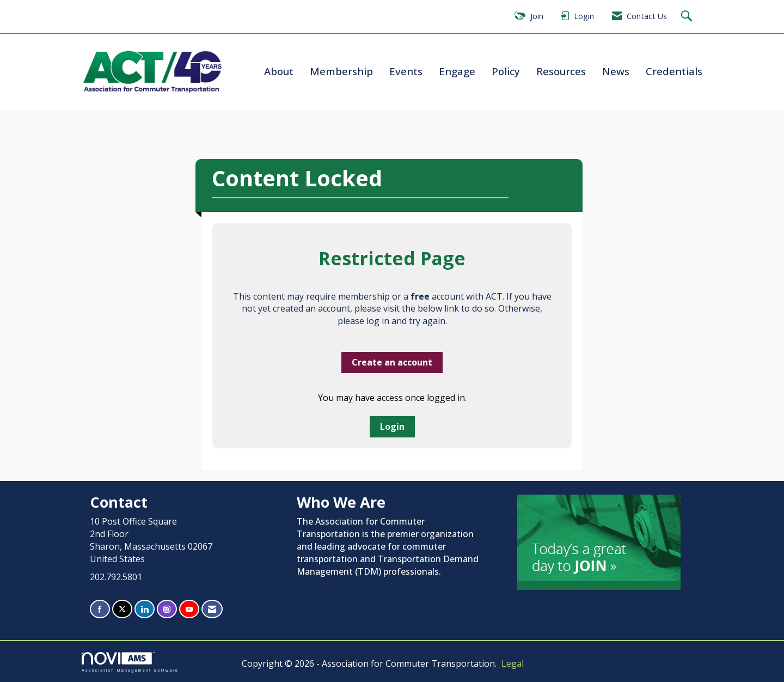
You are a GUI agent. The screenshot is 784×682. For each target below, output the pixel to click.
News (616, 71)
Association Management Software (130, 662)
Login (392, 427)
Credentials (674, 71)
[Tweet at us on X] (122, 609)
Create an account (392, 362)
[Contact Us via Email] (212, 609)
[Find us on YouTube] (189, 609)
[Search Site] (688, 17)
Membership (341, 71)
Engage (457, 71)
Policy (506, 71)
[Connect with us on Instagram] (167, 609)
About (279, 71)
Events (406, 71)
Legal (513, 663)
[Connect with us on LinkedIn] (145, 609)
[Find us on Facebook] (100, 609)
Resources (561, 71)
